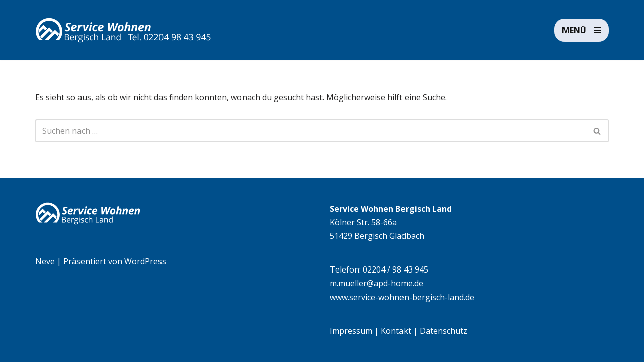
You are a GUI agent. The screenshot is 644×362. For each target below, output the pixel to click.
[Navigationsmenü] (582, 30)
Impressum (351, 331)
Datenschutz (444, 331)
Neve (45, 261)
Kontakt (396, 331)
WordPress (145, 261)
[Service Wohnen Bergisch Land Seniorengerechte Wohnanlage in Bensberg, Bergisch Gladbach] (123, 30)
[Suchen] (311, 131)
